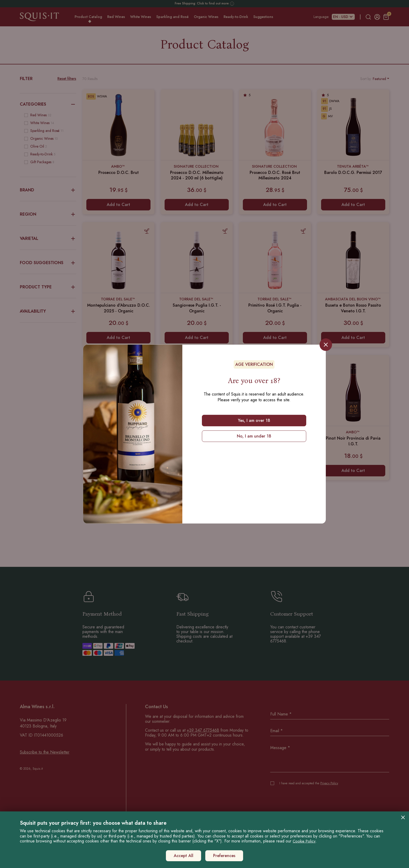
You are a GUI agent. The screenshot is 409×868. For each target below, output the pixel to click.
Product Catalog (88, 17)
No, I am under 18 (254, 436)
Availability (48, 311)
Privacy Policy (329, 783)
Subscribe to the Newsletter (45, 752)
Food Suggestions (48, 263)
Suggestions (263, 17)
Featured (379, 79)
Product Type (48, 287)
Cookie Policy (304, 841)
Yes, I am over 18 (254, 420)
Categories (48, 104)
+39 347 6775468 (203, 730)
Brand (48, 190)
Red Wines (116, 17)
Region (48, 214)
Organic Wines (206, 17)
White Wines (141, 17)
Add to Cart (118, 205)
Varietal (48, 239)
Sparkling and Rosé (172, 17)
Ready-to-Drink (236, 17)
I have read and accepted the (309, 783)
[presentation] (310, 801)
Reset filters (67, 79)
